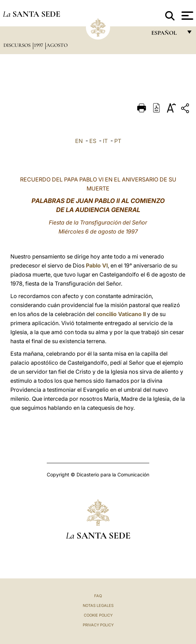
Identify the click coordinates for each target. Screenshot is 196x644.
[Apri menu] (186, 16)
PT (118, 141)
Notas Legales (98, 605)
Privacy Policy (98, 625)
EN (79, 141)
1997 (39, 45)
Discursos (18, 45)
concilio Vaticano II (121, 314)
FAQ (98, 596)
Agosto (57, 45)
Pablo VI (97, 265)
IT (105, 141)
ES (93, 141)
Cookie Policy (98, 615)
